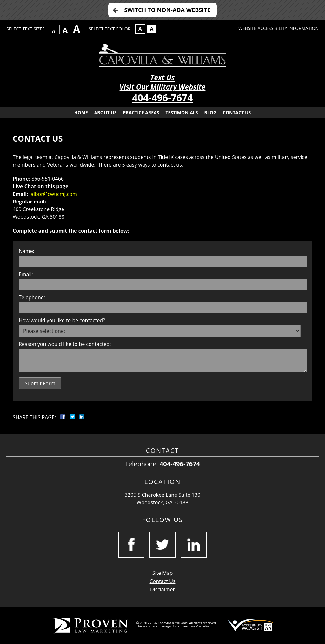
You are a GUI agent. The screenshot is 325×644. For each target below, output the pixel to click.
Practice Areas (141, 113)
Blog (210, 113)
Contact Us (237, 113)
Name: (27, 251)
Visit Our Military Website (163, 87)
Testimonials (182, 113)
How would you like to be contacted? (62, 320)
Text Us (162, 78)
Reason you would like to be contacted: (65, 344)
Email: (26, 274)
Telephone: (32, 297)
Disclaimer (162, 589)
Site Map (163, 573)
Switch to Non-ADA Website (167, 10)
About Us (106, 113)
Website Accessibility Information (279, 28)
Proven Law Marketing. (194, 626)
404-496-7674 (163, 98)
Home (81, 113)
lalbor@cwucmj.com (53, 194)
